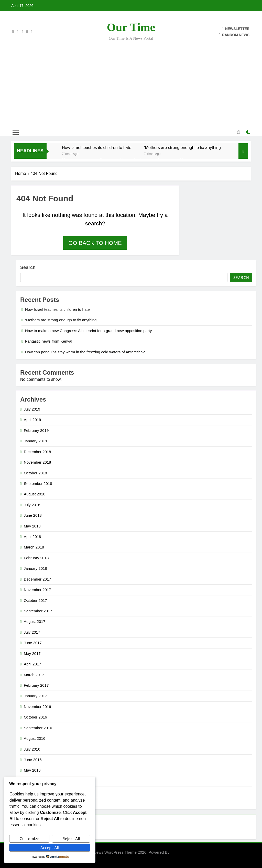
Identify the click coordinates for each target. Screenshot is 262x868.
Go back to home (95, 243)
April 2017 (32, 664)
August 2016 (35, 738)
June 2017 (33, 643)
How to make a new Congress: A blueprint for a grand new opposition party (88, 331)
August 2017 (35, 621)
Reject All (71, 838)
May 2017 (32, 654)
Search (28, 267)
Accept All (50, 847)
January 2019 (35, 441)
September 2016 (38, 728)
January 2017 (35, 696)
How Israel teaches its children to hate (97, 147)
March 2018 (34, 547)
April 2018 (32, 537)
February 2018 (36, 558)
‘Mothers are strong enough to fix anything (182, 147)
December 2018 (37, 452)
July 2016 (32, 749)
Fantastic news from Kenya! (49, 341)
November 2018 (37, 462)
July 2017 (32, 632)
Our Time (131, 27)
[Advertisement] (131, 82)
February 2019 (36, 430)
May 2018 (32, 526)
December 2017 (37, 579)
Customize (29, 838)
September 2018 (38, 483)
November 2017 (37, 590)
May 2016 (32, 770)
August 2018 (35, 494)
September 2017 (38, 611)
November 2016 (37, 707)
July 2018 (32, 505)
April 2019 (32, 420)
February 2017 (36, 685)
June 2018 (33, 515)
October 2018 (35, 473)
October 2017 (35, 600)
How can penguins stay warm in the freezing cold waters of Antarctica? (85, 352)
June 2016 (33, 760)
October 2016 (35, 717)
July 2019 (32, 409)
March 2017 (34, 675)
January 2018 (35, 568)
